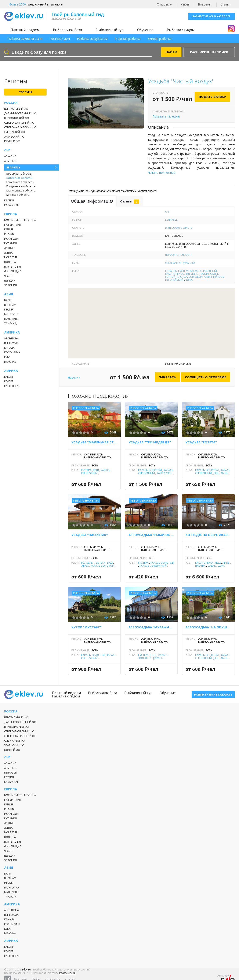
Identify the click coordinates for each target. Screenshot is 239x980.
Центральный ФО (16, 109)
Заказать (167, 377)
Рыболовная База (67, 30)
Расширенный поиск (209, 52)
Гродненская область (21, 186)
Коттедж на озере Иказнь (208, 535)
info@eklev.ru (67, 976)
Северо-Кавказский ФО (20, 127)
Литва (8, 253)
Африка (11, 371)
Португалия (12, 267)
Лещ (187, 274)
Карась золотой (150, 470)
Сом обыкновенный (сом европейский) (195, 278)
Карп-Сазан (165, 473)
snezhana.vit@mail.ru (180, 263)
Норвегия (11, 257)
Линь (195, 274)
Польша (10, 262)
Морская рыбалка (128, 39)
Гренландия (13, 225)
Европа (11, 214)
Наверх (73, 377)
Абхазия (10, 156)
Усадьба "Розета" (201, 442)
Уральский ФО (14, 137)
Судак (212, 566)
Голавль (171, 271)
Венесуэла (11, 343)
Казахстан (12, 205)
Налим (204, 274)
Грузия (9, 200)
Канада (9, 348)
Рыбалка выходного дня (25, 39)
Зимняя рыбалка (160, 39)
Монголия (12, 314)
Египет (9, 381)
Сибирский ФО (15, 132)
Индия (9, 310)
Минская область (18, 195)
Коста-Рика (12, 352)
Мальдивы (12, 319)
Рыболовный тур (110, 30)
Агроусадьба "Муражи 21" (151, 627)
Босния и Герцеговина (20, 220)
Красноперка (174, 274)
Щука (189, 280)
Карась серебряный (203, 271)
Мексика (10, 362)
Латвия (9, 248)
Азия (9, 294)
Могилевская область (21, 190)
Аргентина (12, 338)
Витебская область (19, 178)
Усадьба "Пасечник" (90, 535)
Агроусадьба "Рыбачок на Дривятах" (151, 535)
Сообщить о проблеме (206, 377)
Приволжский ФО (17, 118)
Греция (9, 229)
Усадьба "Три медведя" (150, 442)
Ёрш (96, 470)
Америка (12, 332)
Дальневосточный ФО (20, 113)
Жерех (85, 566)
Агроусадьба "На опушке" (208, 627)
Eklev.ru (26, 972)
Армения (10, 161)
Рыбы (185, 4)
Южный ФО (12, 141)
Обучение (145, 30)
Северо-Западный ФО (19, 123)
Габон (9, 377)
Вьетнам (10, 305)
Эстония (10, 285)
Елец (153, 655)
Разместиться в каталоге (211, 16)
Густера (183, 271)
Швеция (10, 281)
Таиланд (10, 323)
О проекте (164, 4)
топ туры (25, 92)
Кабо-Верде (12, 386)
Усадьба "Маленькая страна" (94, 442)
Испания (10, 243)
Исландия (11, 239)
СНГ (7, 150)
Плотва (182, 277)
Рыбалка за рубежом (92, 39)
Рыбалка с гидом (181, 30)
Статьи (226, 4)
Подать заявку (212, 97)
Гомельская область (20, 182)
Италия (9, 234)
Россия (11, 103)
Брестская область (19, 174)
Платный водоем (25, 30)
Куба (7, 357)
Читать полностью (162, 173)
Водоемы (205, 4)
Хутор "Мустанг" (86, 627)
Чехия (8, 276)
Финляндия (13, 271)
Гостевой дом (60, 39)
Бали (8, 300)
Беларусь (13, 167)
